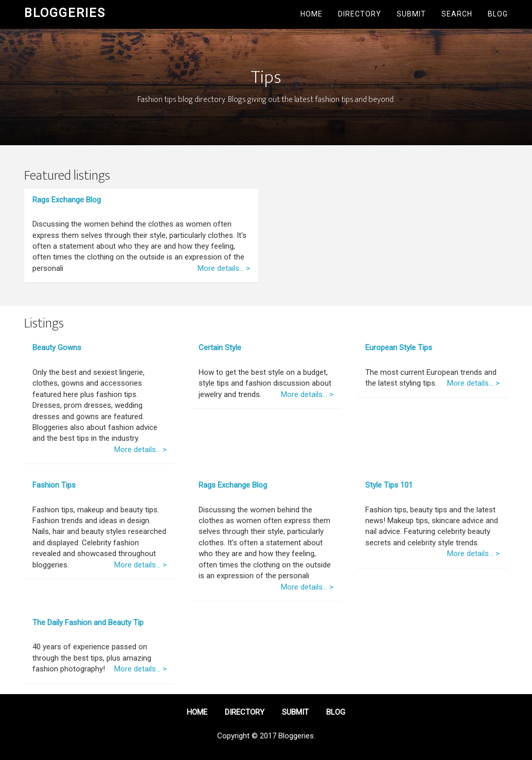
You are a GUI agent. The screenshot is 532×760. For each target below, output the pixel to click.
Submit (411, 14)
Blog (498, 14)
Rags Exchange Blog (67, 200)
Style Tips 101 (389, 485)
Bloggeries (65, 13)
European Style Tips (399, 348)
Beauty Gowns (57, 348)
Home (312, 14)
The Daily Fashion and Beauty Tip (88, 623)
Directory (360, 14)
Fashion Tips (54, 485)
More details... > (224, 268)
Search (457, 14)
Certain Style (220, 348)
